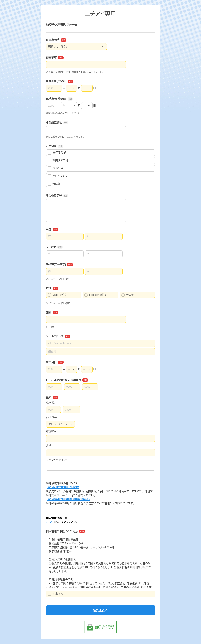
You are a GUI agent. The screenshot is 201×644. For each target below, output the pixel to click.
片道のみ (55, 168)
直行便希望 (57, 153)
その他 (127, 295)
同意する (55, 594)
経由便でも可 (58, 160)
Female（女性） (95, 295)
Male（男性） (57, 295)
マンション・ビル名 (57, 460)
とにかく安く (58, 176)
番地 (49, 446)
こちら (50, 522)
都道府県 (51, 417)
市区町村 (51, 432)
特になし (55, 184)
